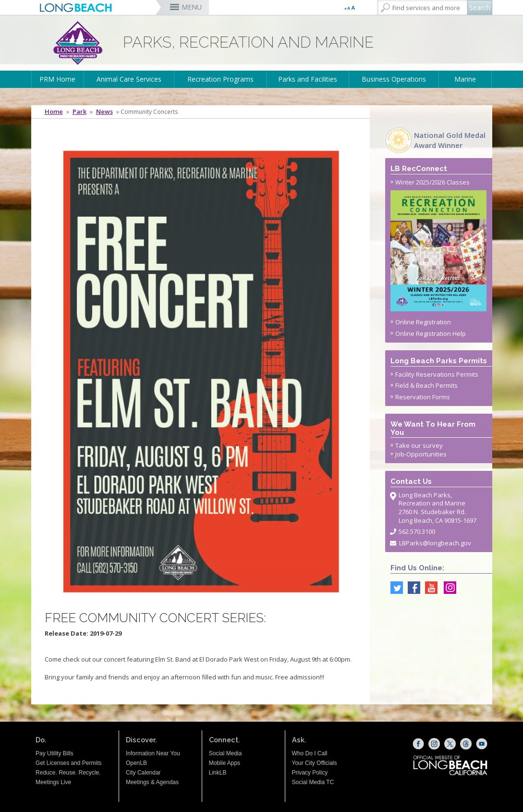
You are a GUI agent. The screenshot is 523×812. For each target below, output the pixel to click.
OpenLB (136, 763)
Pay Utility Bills (55, 753)
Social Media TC (313, 782)
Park (79, 112)
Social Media (225, 753)
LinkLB (218, 773)
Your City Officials (315, 763)
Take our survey (419, 445)
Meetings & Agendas (152, 782)
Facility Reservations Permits (437, 374)
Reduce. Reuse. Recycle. (68, 773)
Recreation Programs (220, 79)
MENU (192, 7)
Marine (465, 79)
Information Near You (153, 753)
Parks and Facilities (308, 79)
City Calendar (143, 773)
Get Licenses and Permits (68, 763)
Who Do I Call (310, 753)
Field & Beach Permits (426, 385)
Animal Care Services (129, 79)
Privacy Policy (310, 773)
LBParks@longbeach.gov (435, 543)
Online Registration (423, 322)
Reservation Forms (423, 397)
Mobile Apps (225, 763)
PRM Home (57, 79)
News (104, 112)
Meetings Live (53, 782)
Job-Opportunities (421, 454)
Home (54, 112)
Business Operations (394, 79)
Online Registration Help (431, 333)
